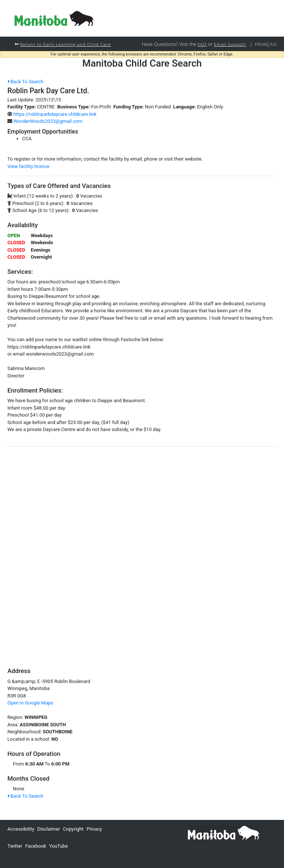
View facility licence (28, 166)
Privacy (94, 829)
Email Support (230, 44)
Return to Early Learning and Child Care (65, 44)
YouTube (59, 846)
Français (266, 44)
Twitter (15, 846)
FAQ (202, 44)
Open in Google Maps (30, 703)
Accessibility (21, 829)
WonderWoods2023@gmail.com (48, 121)
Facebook (35, 846)
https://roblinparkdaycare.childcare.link (55, 114)
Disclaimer (49, 829)
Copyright (73, 829)
